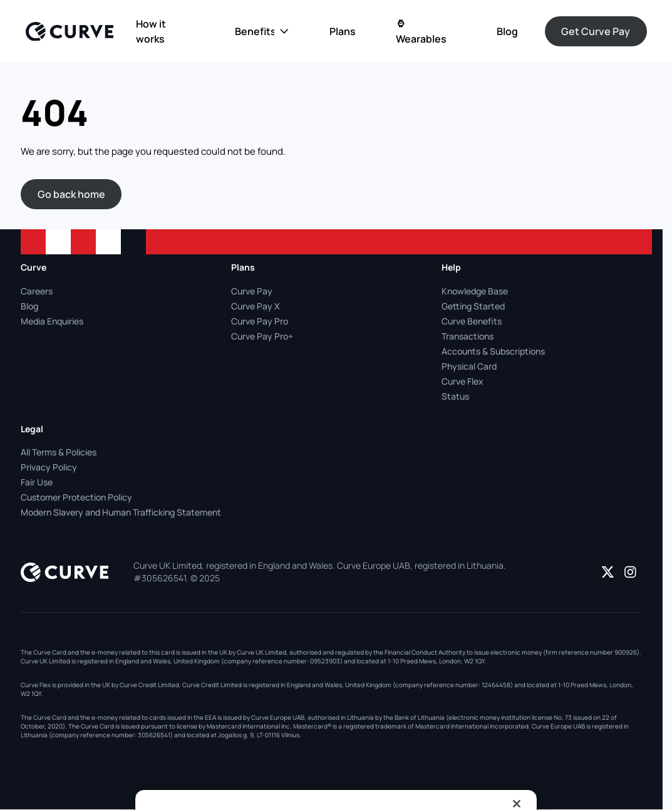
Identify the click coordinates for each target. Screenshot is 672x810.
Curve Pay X (256, 306)
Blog (29, 306)
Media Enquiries (52, 321)
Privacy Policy (49, 467)
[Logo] (70, 32)
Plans (243, 267)
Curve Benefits (472, 321)
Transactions (468, 336)
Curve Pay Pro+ (262, 336)
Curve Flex (463, 381)
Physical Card (469, 366)
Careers (37, 291)
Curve (34, 267)
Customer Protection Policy (76, 497)
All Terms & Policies (59, 452)
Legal (32, 429)
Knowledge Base (475, 291)
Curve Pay (252, 291)
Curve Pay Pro (260, 321)
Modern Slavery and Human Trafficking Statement (121, 512)
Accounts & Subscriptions (493, 351)
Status (455, 396)
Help (451, 267)
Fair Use (37, 482)
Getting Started (473, 306)
